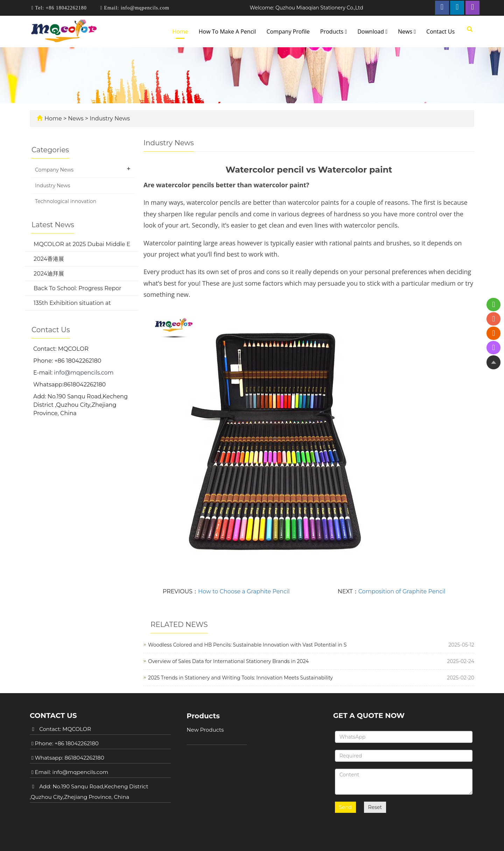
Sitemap (383, 839)
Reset (375, 804)
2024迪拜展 (49, 274)
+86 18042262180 (65, 8)
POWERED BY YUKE (343, 839)
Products (334, 32)
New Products (205, 730)
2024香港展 (49, 259)
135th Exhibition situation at (72, 303)
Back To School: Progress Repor (78, 288)
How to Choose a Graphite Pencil (244, 591)
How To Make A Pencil (227, 32)
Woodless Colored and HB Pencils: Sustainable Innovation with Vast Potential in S (247, 645)
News (407, 32)
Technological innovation (66, 201)
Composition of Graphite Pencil (402, 591)
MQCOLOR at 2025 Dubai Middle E (82, 244)
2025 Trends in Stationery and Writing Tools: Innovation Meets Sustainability (240, 678)
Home (180, 32)
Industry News (109, 118)
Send (345, 804)
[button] (346, 32)
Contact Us (440, 32)
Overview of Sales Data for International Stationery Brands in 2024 (228, 661)
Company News (54, 170)
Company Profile (288, 32)
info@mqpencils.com (144, 8)
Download (372, 32)
